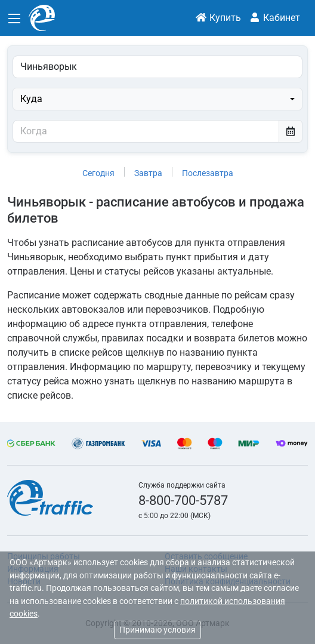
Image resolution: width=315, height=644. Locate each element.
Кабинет (274, 18)
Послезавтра (208, 173)
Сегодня (98, 173)
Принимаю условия (157, 630)
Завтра (148, 173)
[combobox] (157, 99)
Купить (218, 18)
